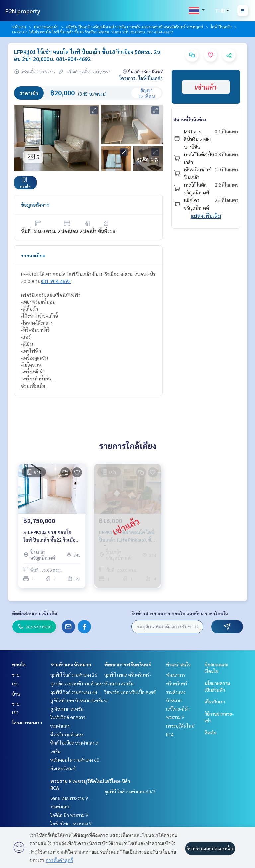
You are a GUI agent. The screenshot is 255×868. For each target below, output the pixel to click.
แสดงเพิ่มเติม (206, 216)
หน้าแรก (19, 27)
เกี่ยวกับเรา (215, 701)
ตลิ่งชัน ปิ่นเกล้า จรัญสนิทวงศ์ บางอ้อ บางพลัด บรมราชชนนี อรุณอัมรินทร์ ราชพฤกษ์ (134, 27)
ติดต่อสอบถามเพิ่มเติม (35, 613)
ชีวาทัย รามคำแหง (67, 734)
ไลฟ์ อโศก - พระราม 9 (71, 823)
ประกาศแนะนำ (46, 27)
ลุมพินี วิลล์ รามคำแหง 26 (74, 675)
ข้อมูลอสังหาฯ (35, 205)
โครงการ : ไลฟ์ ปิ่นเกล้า (141, 78)
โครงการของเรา (27, 722)
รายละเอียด (33, 255)
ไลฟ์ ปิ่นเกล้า (221, 27)
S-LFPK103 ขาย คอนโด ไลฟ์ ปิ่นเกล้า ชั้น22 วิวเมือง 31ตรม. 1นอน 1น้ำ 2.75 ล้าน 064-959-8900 (51, 536)
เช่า (15, 683)
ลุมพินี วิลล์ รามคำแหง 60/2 (130, 791)
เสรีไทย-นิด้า (117, 781)
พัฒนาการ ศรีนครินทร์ (128, 664)
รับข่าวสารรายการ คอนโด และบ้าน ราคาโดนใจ (180, 613)
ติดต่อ (211, 732)
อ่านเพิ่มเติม (33, 386)
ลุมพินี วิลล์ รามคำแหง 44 (74, 692)
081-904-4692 (56, 281)
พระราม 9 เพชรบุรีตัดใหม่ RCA (180, 726)
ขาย (16, 675)
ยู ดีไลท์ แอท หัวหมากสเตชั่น (77, 700)
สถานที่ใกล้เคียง (190, 119)
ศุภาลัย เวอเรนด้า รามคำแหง (77, 683)
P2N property (23, 11)
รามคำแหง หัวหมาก (71, 664)
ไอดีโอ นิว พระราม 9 (69, 815)
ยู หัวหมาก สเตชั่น (67, 709)
